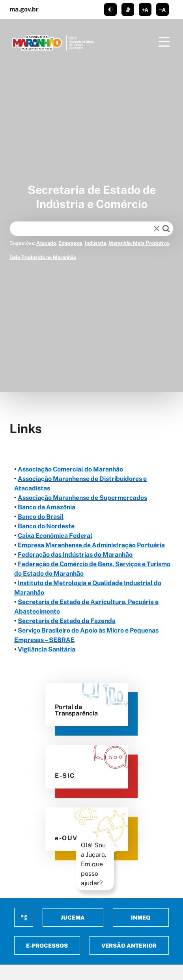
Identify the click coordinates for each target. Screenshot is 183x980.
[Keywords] (83, 229)
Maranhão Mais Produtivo (139, 243)
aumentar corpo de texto (145, 9)
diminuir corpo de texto (162, 9)
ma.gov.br (24, 9)
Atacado (46, 243)
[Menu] (164, 42)
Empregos (70, 243)
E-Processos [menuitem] (47, 945)
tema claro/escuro (110, 9)
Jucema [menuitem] (73, 917)
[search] (166, 229)
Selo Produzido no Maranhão (43, 257)
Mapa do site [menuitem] (24, 917)
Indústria (95, 243)
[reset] (157, 229)
